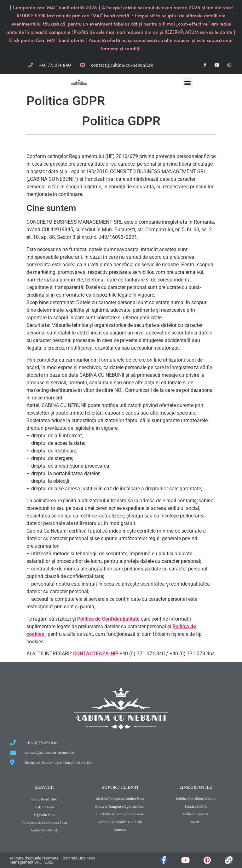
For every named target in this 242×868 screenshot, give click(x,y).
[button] (188, 83)
